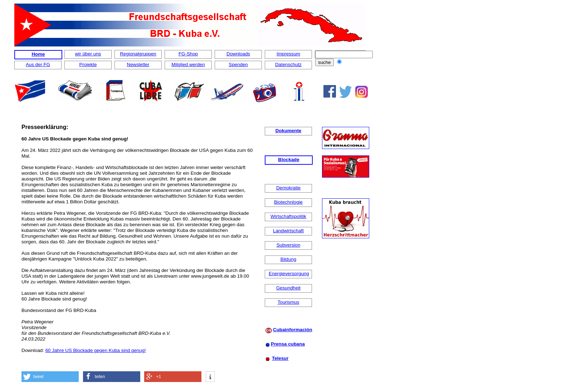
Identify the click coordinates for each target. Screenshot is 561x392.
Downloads (238, 54)
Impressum (288, 54)
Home (38, 54)
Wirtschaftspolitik (288, 216)
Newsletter (138, 64)
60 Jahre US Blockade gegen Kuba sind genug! (96, 350)
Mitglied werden (188, 64)
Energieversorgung (289, 274)
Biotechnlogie (288, 202)
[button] (50, 377)
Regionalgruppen (138, 54)
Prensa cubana (288, 344)
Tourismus (289, 302)
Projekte (88, 64)
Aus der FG (38, 64)
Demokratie (288, 188)
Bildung (288, 259)
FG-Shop (188, 54)
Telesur (280, 358)
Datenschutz (288, 64)
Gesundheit (288, 288)
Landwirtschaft (288, 231)
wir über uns (88, 54)
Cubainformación (293, 330)
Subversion (289, 245)
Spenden (238, 64)
